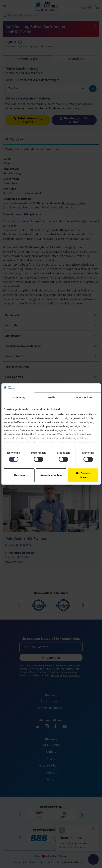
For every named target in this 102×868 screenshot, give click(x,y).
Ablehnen (19, 475)
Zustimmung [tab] (18, 397)
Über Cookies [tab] (84, 397)
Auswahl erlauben (51, 475)
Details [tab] (51, 397)
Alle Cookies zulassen (83, 475)
